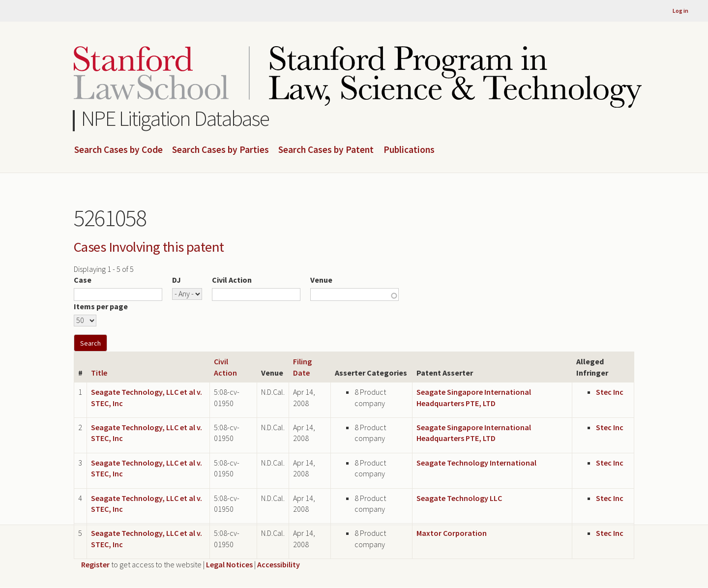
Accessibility (279, 564)
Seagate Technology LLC (459, 498)
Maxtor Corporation (452, 533)
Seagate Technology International (476, 463)
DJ (177, 280)
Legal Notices (229, 564)
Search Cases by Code (118, 150)
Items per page (101, 306)
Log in (680, 11)
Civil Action (232, 280)
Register (95, 564)
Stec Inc (610, 392)
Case (83, 280)
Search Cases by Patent (326, 150)
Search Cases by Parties (221, 150)
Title (99, 373)
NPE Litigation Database (175, 118)
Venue (321, 280)
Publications (409, 150)
